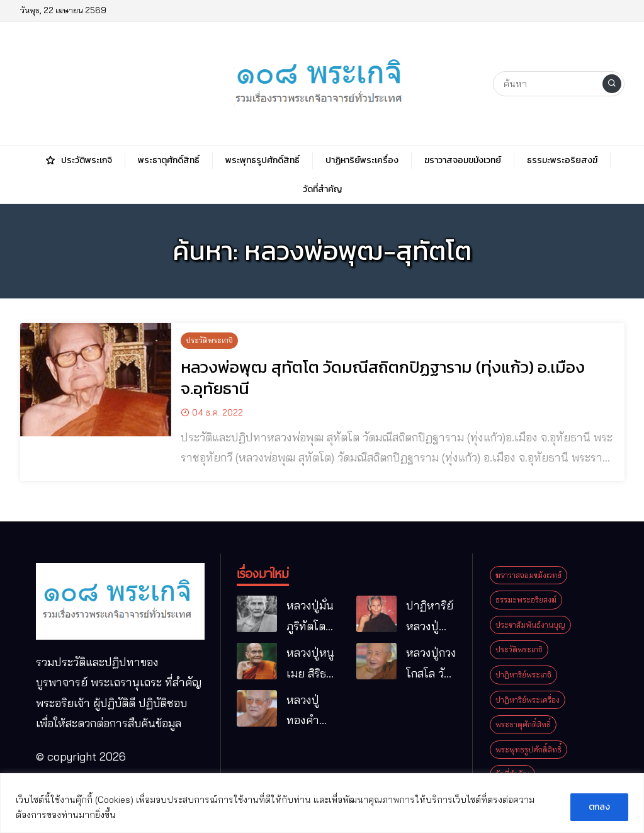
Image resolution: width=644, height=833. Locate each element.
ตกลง (599, 807)
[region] (322, 803)
